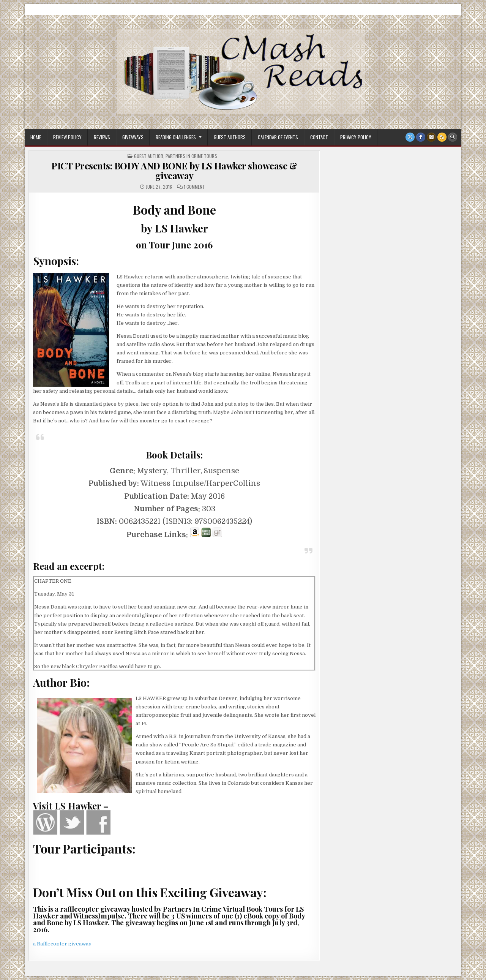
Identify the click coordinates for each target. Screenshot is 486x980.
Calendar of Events (278, 137)
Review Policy (67, 137)
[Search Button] (453, 137)
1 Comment (194, 187)
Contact (319, 137)
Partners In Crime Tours (191, 156)
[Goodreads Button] (431, 137)
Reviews (102, 137)
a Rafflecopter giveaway (62, 944)
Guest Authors (230, 137)
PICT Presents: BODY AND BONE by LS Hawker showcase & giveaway (174, 171)
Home (36, 137)
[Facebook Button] (421, 137)
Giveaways (133, 137)
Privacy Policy (356, 137)
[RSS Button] (442, 137)
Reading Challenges (176, 137)
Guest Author (149, 156)
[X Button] (410, 137)
